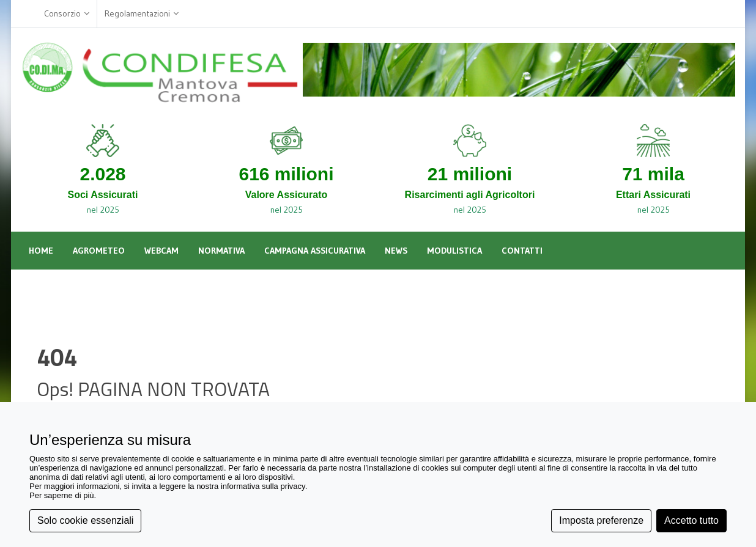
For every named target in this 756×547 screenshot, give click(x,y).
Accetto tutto (691, 520)
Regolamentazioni (142, 14)
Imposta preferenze (601, 520)
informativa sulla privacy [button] (263, 486)
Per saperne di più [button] (62, 495)
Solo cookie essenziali (85, 520)
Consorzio (67, 14)
